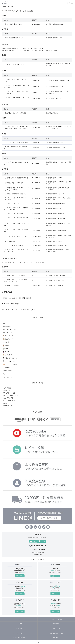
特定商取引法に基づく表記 (56, 633)
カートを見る (19, 624)
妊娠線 (5, 403)
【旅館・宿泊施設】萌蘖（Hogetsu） (15, 38)
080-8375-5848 (38, 546)
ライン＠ (42, 541)
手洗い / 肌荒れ (7, 388)
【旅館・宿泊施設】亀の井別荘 (13, 24)
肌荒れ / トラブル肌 (9, 393)
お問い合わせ (56, 638)
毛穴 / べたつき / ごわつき (11, 396)
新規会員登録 (56, 624)
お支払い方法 (19, 628)
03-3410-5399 (38, 549)
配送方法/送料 (56, 628)
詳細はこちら (20, 576)
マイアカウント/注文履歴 (56, 619)
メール (33, 541)
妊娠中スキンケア (8, 406)
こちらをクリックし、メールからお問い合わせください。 (20, 310)
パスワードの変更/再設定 (19, 638)
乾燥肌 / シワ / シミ (9, 390)
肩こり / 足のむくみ (9, 401)
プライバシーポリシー (19, 633)
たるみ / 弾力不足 (8, 398)
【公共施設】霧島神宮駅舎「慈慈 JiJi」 (15, 194)
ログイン (19, 619)
